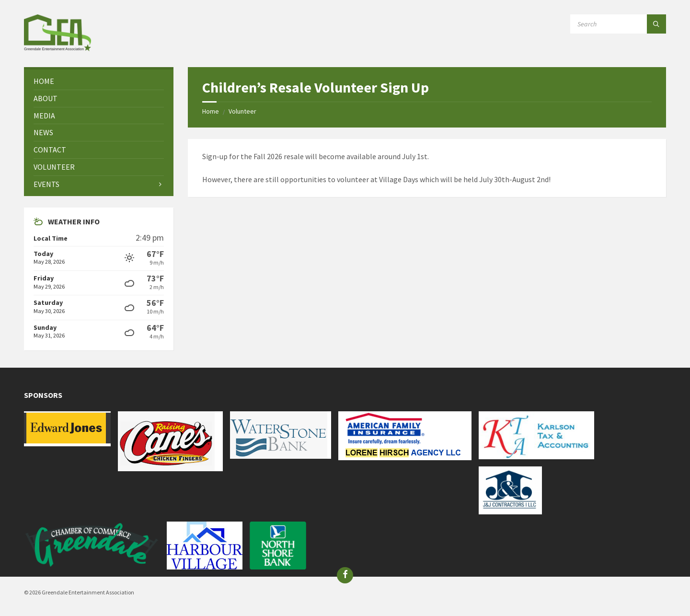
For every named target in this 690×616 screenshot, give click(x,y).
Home (211, 111)
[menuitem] (99, 81)
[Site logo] (57, 48)
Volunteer (242, 111)
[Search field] (618, 24)
